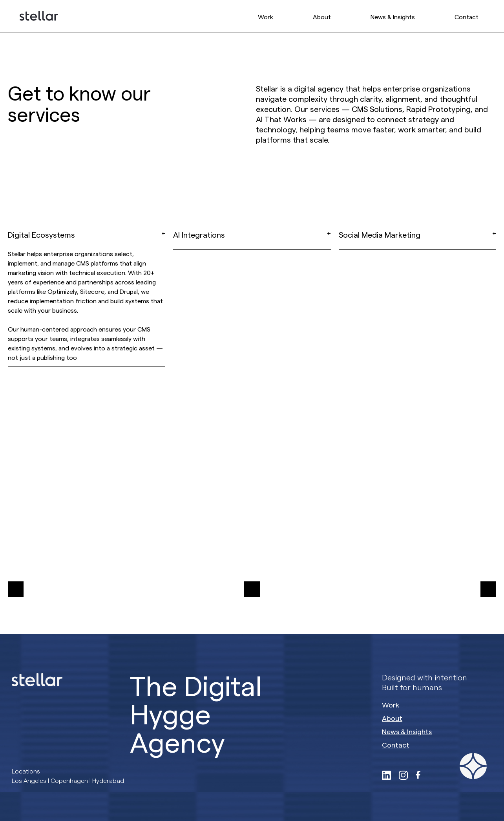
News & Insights (393, 17)
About (322, 17)
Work (266, 17)
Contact (467, 17)
